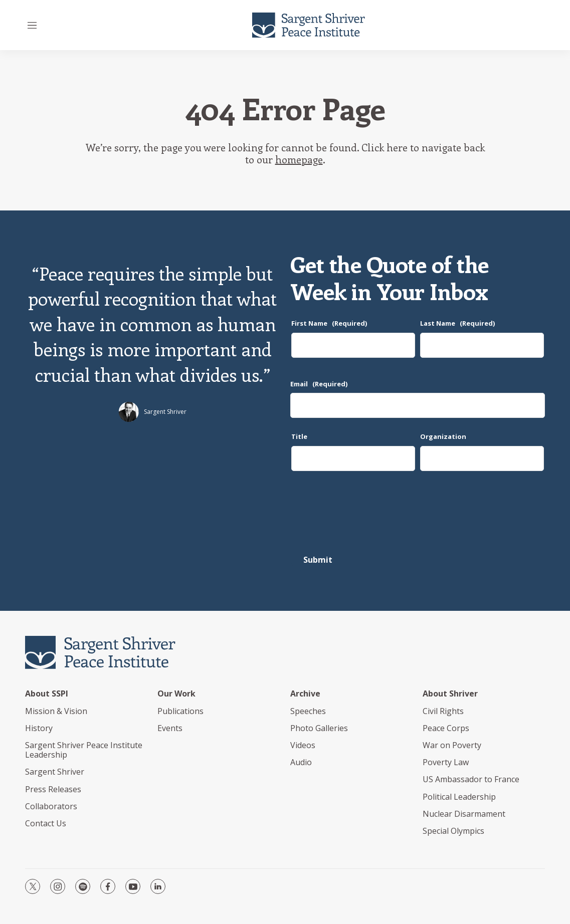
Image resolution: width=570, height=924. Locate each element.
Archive (305, 694)
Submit (318, 560)
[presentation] (366, 513)
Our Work (176, 694)
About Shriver (450, 694)
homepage (299, 159)
